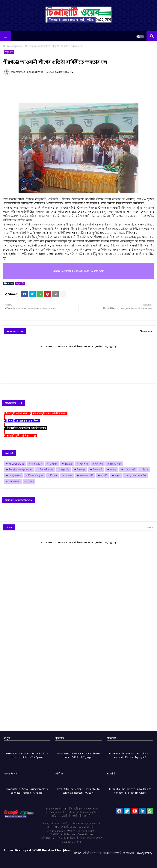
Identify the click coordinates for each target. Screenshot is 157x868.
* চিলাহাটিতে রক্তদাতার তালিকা (22, 421)
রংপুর (117, 475)
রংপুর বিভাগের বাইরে (137, 475)
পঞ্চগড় (113, 470)
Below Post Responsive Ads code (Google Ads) (78, 271)
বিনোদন (69, 475)
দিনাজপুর (81, 470)
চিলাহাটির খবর (47, 470)
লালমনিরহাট (14, 481)
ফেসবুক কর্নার (15, 475)
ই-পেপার (53, 464)
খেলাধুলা (84, 464)
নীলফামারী (98, 470)
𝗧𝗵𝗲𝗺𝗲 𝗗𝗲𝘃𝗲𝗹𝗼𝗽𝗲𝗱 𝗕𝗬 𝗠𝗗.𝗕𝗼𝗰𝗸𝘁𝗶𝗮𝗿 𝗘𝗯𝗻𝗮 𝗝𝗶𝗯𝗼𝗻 (37, 850)
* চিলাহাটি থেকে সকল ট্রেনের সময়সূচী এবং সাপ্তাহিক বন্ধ (36, 413)
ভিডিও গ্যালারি (86, 475)
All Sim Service (16, 464)
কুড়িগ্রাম (68, 464)
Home (7, 46)
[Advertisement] (71, 88)
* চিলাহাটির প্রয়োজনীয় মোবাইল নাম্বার (25, 428)
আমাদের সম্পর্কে (112, 853)
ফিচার (146, 470)
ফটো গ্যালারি (130, 470)
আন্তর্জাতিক (37, 464)
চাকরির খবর (116, 464)
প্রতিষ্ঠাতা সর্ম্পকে (92, 853)
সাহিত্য (31, 481)
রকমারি (104, 475)
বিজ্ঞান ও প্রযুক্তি (36, 475)
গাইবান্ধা (99, 464)
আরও (150, 527)
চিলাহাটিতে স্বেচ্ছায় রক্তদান (21, 470)
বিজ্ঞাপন (54, 475)
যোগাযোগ (128, 853)
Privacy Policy (144, 853)
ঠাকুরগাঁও (17, 46)
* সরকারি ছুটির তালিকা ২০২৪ (21, 435)
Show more (146, 331)
